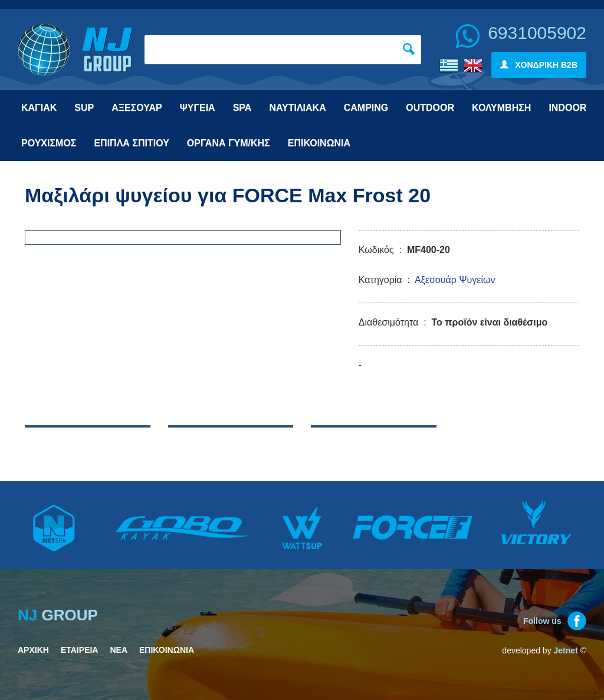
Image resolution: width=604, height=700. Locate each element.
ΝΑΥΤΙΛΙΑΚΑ (297, 108)
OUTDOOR (430, 108)
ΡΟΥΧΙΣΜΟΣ (49, 143)
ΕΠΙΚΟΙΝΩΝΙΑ (319, 143)
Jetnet (566, 650)
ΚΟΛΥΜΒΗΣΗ (501, 108)
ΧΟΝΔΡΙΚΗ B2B (539, 65)
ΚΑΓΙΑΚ (39, 108)
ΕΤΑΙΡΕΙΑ (80, 650)
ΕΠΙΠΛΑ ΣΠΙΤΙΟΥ (131, 143)
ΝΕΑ (119, 650)
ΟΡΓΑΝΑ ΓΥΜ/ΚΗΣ (229, 143)
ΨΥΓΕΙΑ (198, 108)
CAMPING (366, 108)
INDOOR (567, 108)
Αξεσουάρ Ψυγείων (455, 280)
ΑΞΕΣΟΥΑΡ (137, 108)
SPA (242, 108)
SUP (84, 108)
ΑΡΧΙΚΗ (33, 650)
